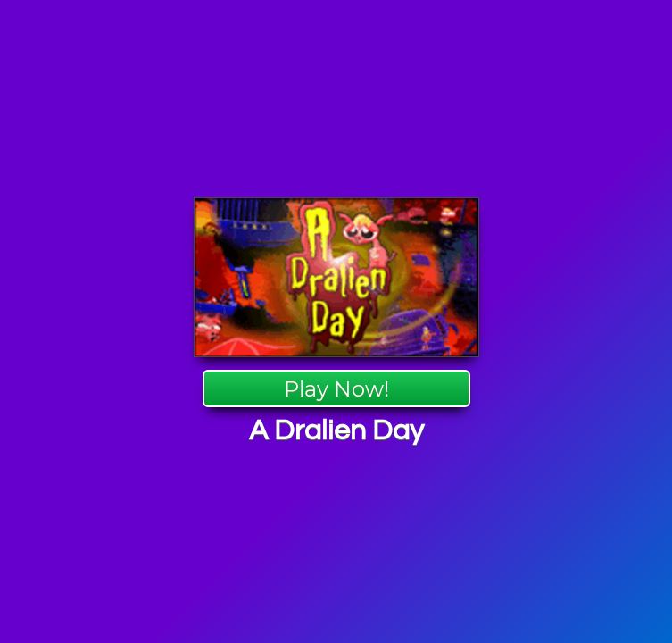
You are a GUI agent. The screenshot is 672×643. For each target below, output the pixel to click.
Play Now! (336, 389)
